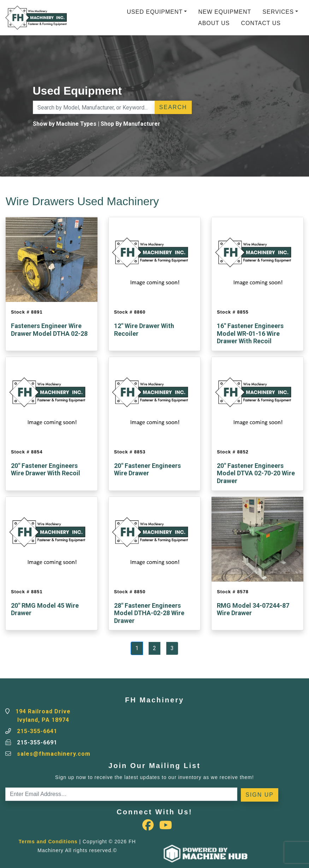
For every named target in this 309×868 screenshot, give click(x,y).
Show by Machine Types (65, 124)
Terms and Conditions (48, 842)
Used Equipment (155, 12)
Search (173, 107)
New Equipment (225, 12)
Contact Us (261, 23)
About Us (214, 23)
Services (278, 12)
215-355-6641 (37, 731)
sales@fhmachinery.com (54, 754)
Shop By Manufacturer (130, 124)
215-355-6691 (37, 742)
